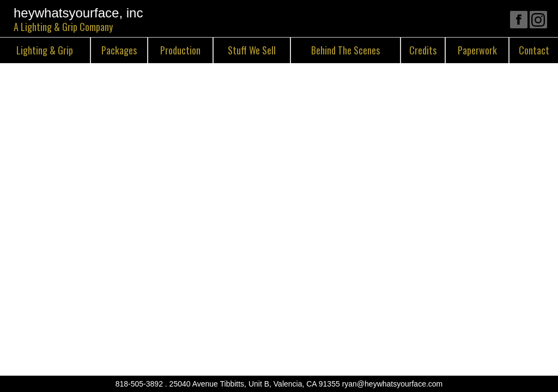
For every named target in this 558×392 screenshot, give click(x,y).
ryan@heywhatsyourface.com (393, 384)
